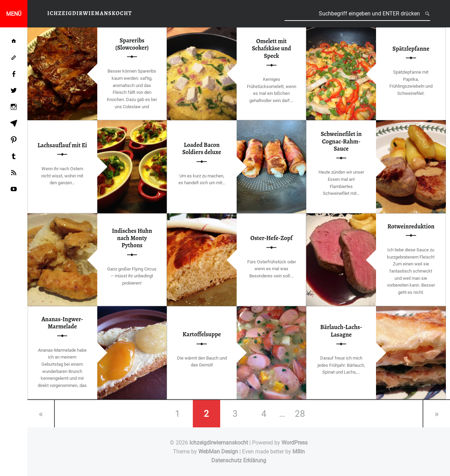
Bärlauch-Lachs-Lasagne (341, 331)
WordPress (295, 443)
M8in (299, 452)
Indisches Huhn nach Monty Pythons (132, 238)
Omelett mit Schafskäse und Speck (271, 48)
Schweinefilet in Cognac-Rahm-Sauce (341, 142)
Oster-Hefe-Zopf (271, 238)
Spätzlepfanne (411, 49)
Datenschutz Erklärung (239, 460)
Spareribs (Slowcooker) (132, 44)
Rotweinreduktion (411, 226)
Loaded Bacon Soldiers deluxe (202, 148)
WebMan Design (218, 452)
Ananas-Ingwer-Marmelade (62, 323)
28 (300, 414)
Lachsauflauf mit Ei (62, 145)
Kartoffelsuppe (202, 335)
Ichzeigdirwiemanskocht (219, 443)
